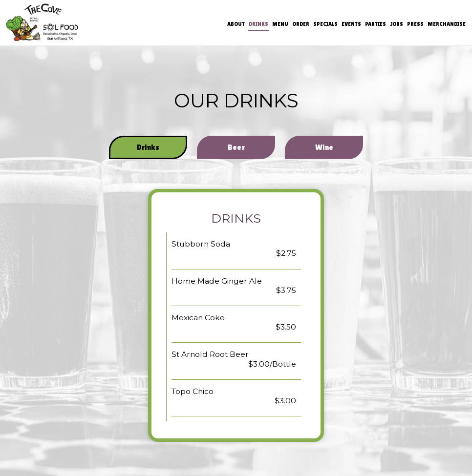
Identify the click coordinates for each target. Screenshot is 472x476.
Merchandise (446, 24)
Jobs (396, 24)
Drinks (258, 24)
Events (351, 24)
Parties (375, 24)
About (236, 24)
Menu (280, 24)
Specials (325, 24)
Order (300, 24)
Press (415, 24)
